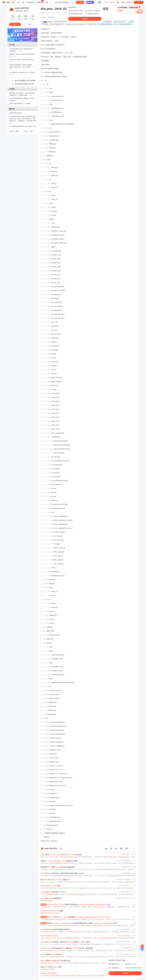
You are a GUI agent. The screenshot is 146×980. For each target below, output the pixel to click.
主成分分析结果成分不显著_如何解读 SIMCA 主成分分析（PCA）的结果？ (22, 67)
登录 (100, 2)
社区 (23, 2)
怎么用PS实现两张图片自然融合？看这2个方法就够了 (22, 99)
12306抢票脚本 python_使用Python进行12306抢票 (21, 50)
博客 (14, 2)
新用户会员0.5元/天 (112, 2)
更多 (48, 2)
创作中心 (129, 2)
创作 (139, 2)
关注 (61, 849)
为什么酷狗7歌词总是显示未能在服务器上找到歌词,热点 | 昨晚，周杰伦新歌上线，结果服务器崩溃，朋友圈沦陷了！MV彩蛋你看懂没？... (23, 120)
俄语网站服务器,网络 (16, 113)
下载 (18, 2)
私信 (30, 24)
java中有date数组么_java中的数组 (25, 81)
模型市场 (40, 2)
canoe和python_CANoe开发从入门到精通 (22, 73)
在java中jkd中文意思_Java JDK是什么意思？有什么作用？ (25, 84)
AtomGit (30, 2)
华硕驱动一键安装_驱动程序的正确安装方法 (22, 55)
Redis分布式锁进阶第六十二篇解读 (20, 103)
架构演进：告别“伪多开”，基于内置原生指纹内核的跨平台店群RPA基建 (22, 94)
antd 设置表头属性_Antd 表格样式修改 (22, 61)
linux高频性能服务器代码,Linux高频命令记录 (23, 126)
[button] (21, 41)
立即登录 (85, 19)
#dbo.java (51, 17)
